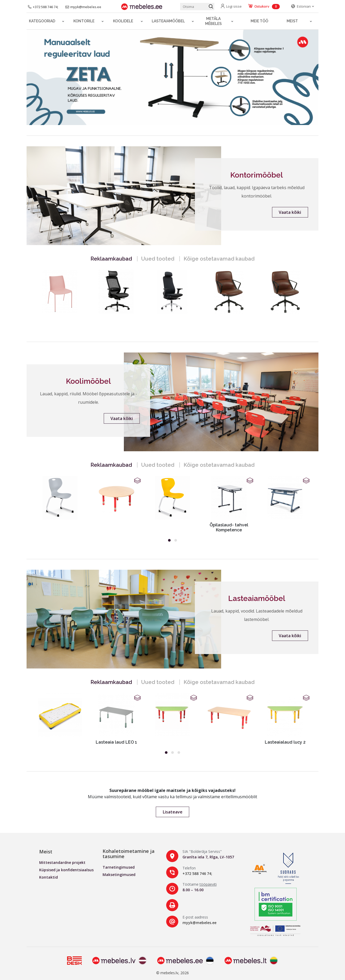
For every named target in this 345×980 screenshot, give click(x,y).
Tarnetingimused (119, 867)
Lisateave (173, 812)
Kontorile (84, 21)
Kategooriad (42, 21)
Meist (292, 21)
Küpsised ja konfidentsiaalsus (66, 870)
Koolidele (123, 21)
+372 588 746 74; (197, 873)
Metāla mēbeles (213, 21)
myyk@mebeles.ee (199, 923)
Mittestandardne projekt (62, 862)
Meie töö (259, 21)
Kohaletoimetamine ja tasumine (129, 854)
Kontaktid (49, 877)
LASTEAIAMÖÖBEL (168, 21)
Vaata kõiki (290, 212)
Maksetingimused (119, 875)
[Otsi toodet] (197, 7)
